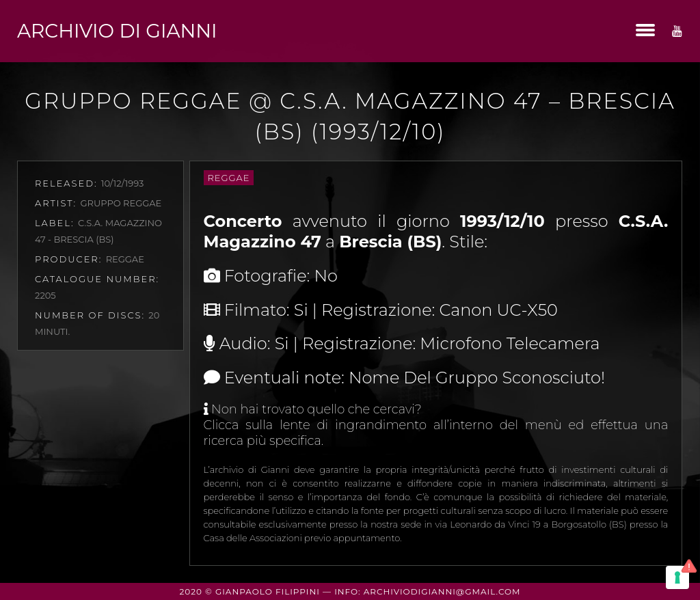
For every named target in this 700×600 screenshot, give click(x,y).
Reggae (229, 178)
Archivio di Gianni (117, 31)
